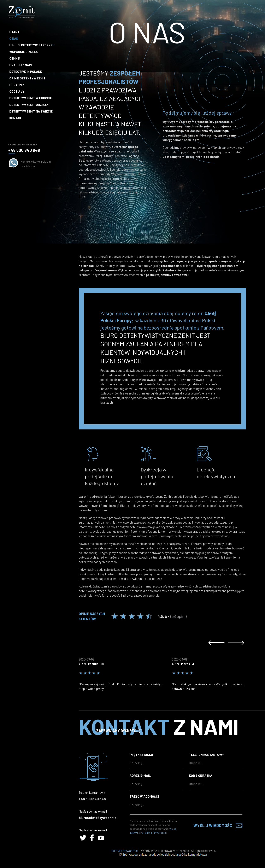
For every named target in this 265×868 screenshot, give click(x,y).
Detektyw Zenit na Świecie (31, 111)
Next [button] (236, 643)
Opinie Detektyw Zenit (27, 78)
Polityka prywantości (125, 851)
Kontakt (16, 118)
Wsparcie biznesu (24, 52)
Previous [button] (216, 643)
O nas (14, 38)
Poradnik (17, 85)
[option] (125, 673)
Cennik (15, 58)
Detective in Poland (26, 72)
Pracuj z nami (21, 65)
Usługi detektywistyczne (31, 45)
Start (14, 32)
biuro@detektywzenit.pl (98, 818)
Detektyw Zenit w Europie (31, 98)
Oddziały (17, 91)
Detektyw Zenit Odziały (29, 105)
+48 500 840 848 (24, 150)
